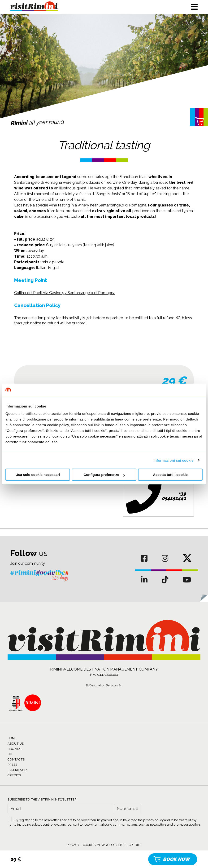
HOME (12, 738)
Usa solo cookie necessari (38, 475)
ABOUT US (16, 744)
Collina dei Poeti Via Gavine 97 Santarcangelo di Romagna (65, 293)
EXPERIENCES (18, 770)
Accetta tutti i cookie (170, 475)
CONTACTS (16, 759)
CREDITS (14, 775)
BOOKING (15, 749)
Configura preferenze (104, 475)
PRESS (12, 765)
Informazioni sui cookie (174, 460)
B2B (11, 754)
